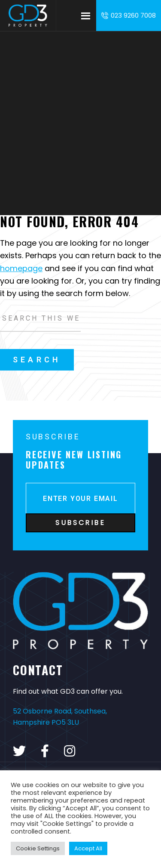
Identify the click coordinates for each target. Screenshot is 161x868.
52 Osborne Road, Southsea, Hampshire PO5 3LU (60, 717)
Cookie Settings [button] (38, 848)
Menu (85, 15)
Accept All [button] (88, 848)
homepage (21, 268)
